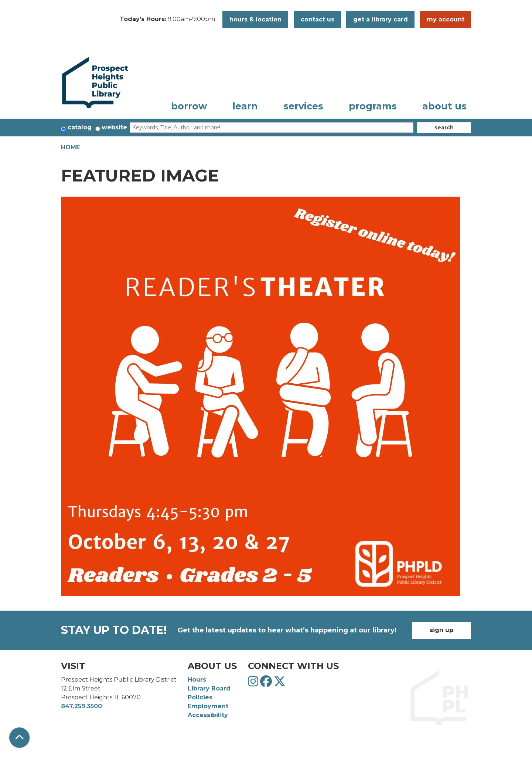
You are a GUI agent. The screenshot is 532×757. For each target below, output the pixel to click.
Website (114, 127)
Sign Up (441, 630)
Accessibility (208, 715)
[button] (167, 20)
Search (444, 128)
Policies (200, 697)
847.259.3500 (81, 706)
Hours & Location (255, 19)
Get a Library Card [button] (381, 19)
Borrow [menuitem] (189, 106)
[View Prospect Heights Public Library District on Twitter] (280, 684)
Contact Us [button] (318, 19)
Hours (197, 680)
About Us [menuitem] (444, 106)
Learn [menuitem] (245, 106)
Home (70, 147)
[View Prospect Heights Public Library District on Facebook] (267, 684)
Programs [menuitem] (373, 106)
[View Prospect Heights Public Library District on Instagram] (254, 684)
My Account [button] (446, 19)
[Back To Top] (19, 738)
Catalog (80, 127)
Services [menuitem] (303, 106)
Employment (208, 706)
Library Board (209, 688)
